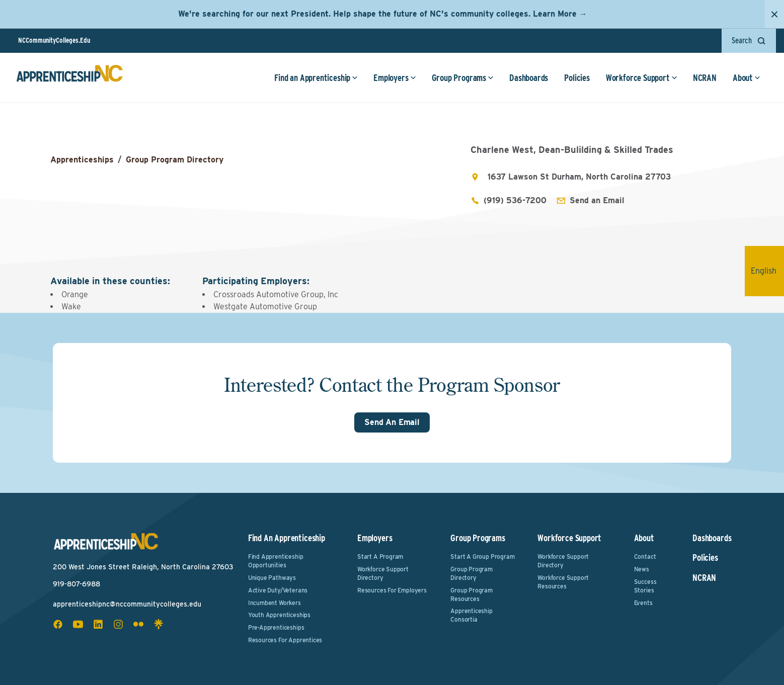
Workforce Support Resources (563, 582)
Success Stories (645, 586)
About (747, 78)
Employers (395, 78)
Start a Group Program (482, 556)
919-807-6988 (76, 584)
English (767, 271)
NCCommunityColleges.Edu (54, 40)
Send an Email (597, 200)
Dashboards (529, 78)
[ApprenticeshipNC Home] (69, 77)
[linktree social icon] (159, 624)
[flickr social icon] (138, 624)
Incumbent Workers (275, 603)
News (642, 569)
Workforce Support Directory (383, 573)
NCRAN (705, 78)
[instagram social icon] (118, 624)
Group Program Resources (472, 594)
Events (643, 603)
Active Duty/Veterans (278, 590)
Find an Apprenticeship (316, 78)
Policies (577, 78)
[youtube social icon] (78, 624)
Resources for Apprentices (285, 640)
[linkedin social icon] (98, 624)
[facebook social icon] (58, 624)
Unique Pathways (272, 578)
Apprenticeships (82, 160)
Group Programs (463, 78)
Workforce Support (642, 78)
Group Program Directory (175, 160)
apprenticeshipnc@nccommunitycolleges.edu (127, 604)
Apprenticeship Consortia (471, 615)
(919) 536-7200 (515, 200)
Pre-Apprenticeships (276, 627)
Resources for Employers (392, 590)
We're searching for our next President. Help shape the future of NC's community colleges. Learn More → (383, 14)
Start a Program (380, 556)
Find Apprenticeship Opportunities (276, 561)
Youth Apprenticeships (279, 615)
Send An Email (392, 422)
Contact (645, 556)
